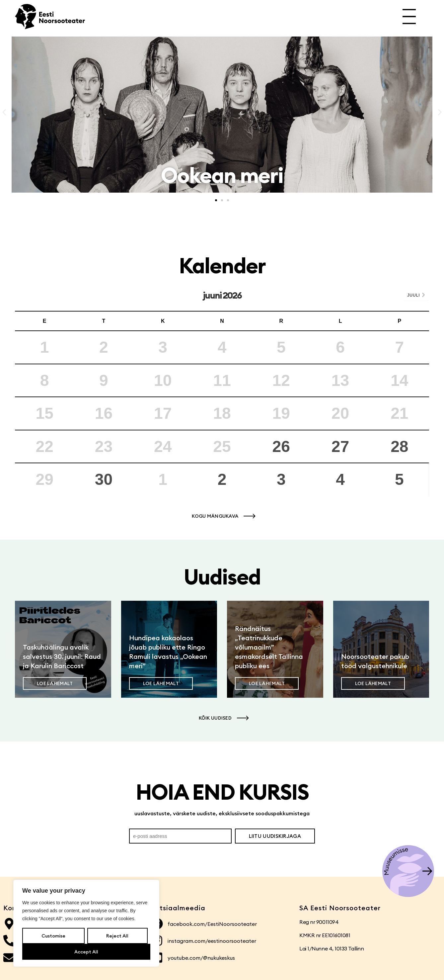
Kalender (222, 266)
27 (340, 446)
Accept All (86, 952)
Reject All (117, 936)
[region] (86, 923)
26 (281, 446)
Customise (53, 936)
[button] (4, 112)
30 (104, 479)
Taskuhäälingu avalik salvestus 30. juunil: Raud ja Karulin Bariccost (62, 656)
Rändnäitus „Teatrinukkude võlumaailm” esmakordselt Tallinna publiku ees (269, 647)
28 (399, 446)
